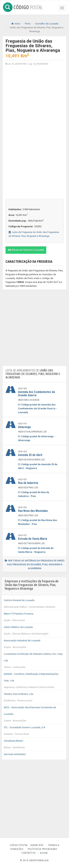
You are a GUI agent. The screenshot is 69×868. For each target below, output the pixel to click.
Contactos (29, 853)
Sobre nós (37, 845)
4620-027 (22, 535)
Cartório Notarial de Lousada (34, 605)
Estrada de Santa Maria (33, 539)
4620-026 (22, 507)
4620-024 (22, 452)
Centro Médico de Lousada (34, 631)
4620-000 (22, 389)
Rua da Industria (28, 483)
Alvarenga (24, 427)
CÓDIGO (23, 7)
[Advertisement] (34, 103)
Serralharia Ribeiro (34, 745)
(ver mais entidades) (15, 754)
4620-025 (22, 479)
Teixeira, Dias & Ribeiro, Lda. (34, 698)
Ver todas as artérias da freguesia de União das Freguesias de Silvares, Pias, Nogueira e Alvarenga (35, 564)
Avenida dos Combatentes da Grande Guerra (36, 394)
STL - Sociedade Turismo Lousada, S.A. (34, 732)
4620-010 (22, 424)
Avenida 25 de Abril (30, 455)
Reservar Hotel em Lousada (26, 250)
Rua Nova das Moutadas (33, 511)
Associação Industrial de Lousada (34, 645)
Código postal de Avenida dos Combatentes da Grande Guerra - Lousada (38, 408)
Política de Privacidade (43, 849)
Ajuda (44, 853)
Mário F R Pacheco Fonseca (34, 618)
